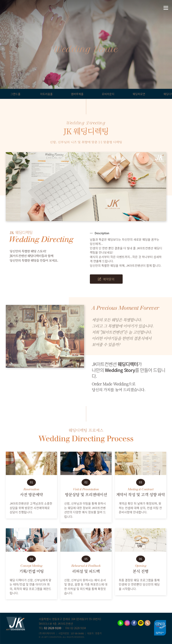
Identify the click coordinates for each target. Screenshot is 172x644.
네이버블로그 (5, 8)
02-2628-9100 (53, 628)
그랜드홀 (15, 94)
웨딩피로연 (139, 94)
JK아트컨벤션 (86, 8)
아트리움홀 (46, 94)
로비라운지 (108, 94)
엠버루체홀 (77, 94)
